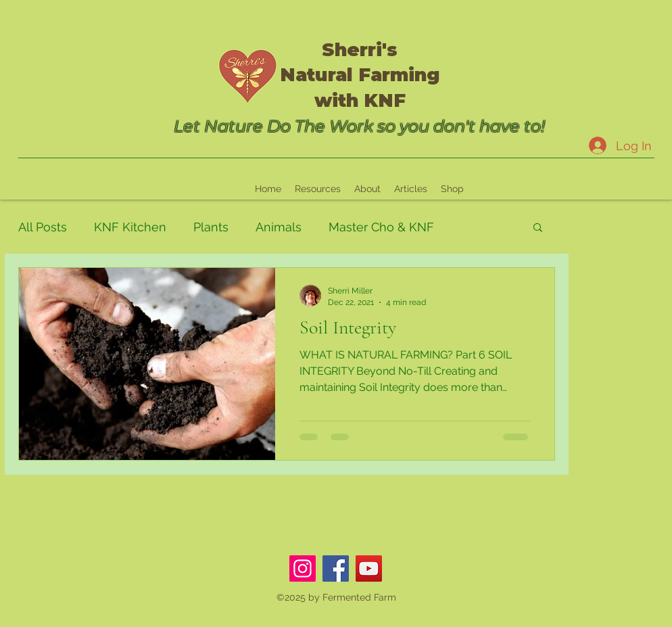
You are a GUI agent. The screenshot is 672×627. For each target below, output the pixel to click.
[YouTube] (369, 568)
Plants (211, 227)
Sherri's (360, 50)
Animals (279, 227)
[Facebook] (336, 568)
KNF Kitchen (130, 227)
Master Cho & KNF (381, 227)
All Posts (43, 227)
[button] (538, 228)
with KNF (360, 100)
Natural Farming (360, 75)
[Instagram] (303, 568)
